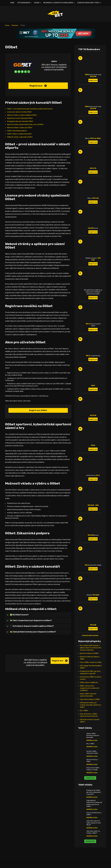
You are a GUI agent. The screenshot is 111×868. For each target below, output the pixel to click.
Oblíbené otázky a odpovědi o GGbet (20, 137)
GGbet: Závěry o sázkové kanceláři (19, 134)
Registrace (38, 86)
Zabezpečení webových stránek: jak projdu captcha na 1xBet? (90, 705)
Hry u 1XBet (84, 711)
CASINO (37, 3)
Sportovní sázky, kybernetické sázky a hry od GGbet (25, 125)
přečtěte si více (92, 740)
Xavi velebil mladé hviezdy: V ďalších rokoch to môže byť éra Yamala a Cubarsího (91, 648)
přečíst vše (90, 778)
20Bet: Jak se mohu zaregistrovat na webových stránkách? (90, 688)
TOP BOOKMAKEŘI (23, 3)
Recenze (15, 25)
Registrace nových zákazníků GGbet (20, 118)
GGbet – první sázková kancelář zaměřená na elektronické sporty (30, 109)
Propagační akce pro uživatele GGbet (20, 121)
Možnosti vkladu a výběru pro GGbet (20, 128)
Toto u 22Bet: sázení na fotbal (91, 662)
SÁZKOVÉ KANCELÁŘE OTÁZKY (88, 3)
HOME (12, 3)
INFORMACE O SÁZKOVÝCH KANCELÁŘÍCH (58, 3)
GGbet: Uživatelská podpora (17, 131)
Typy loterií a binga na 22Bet (90, 699)
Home (7, 25)
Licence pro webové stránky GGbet (19, 112)
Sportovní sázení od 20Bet (89, 653)
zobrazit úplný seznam (90, 635)
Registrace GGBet (38, 410)
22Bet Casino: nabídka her (89, 683)
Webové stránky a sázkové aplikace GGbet (22, 115)
